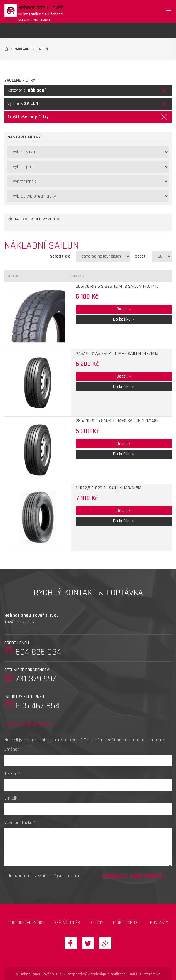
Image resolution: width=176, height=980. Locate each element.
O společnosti (127, 923)
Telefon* (12, 774)
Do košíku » (124, 319)
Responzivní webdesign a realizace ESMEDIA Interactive (114, 974)
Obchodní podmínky (26, 923)
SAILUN (42, 49)
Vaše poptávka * (20, 823)
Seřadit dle (60, 256)
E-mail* (11, 798)
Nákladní (22, 49)
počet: (141, 256)
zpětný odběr (67, 923)
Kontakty (159, 923)
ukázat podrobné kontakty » (31, 724)
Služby (97, 923)
